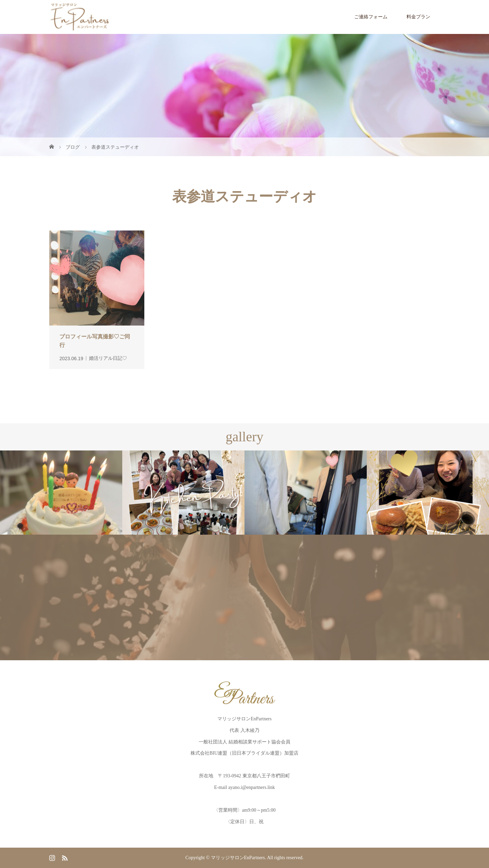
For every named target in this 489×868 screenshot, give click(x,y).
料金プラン (418, 17)
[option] (61, 493)
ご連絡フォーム (371, 17)
